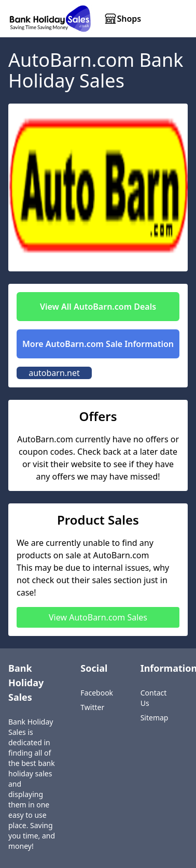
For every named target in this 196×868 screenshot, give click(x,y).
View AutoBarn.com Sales (98, 617)
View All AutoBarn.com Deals (98, 307)
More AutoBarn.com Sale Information (98, 344)
